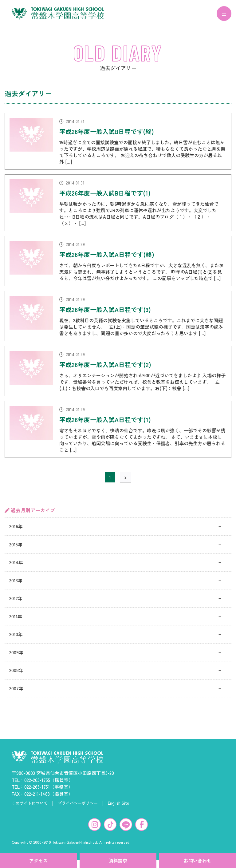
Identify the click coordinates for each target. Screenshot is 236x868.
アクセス (38, 860)
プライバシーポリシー (78, 807)
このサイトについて (30, 807)
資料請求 (118, 860)
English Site (118, 807)
